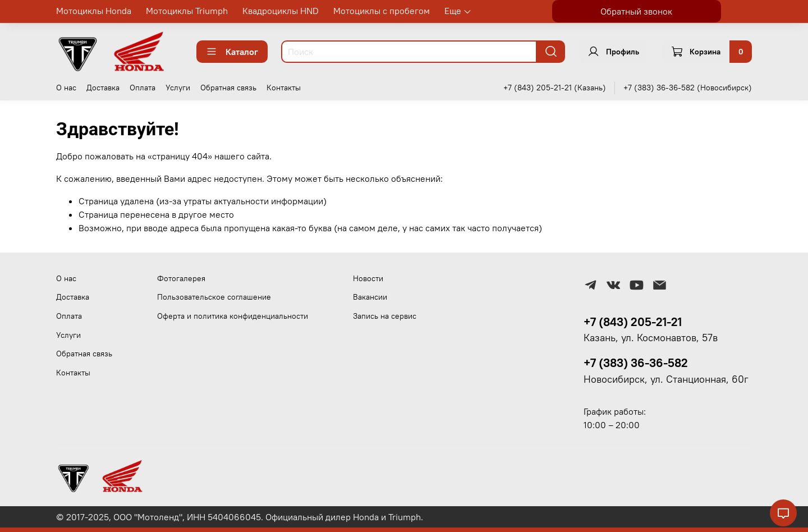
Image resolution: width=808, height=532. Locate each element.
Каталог (232, 52)
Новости (368, 278)
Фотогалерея (181, 278)
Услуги (178, 88)
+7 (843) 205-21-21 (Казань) (555, 88)
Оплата (143, 88)
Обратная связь (228, 88)
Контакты (284, 88)
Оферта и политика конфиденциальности (233, 316)
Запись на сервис (385, 316)
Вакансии (370, 297)
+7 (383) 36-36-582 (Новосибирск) (688, 88)
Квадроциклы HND (281, 11)
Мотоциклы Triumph (187, 11)
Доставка (103, 88)
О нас (66, 88)
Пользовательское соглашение (214, 297)
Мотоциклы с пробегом (382, 11)
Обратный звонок (636, 11)
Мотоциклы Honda (94, 11)
